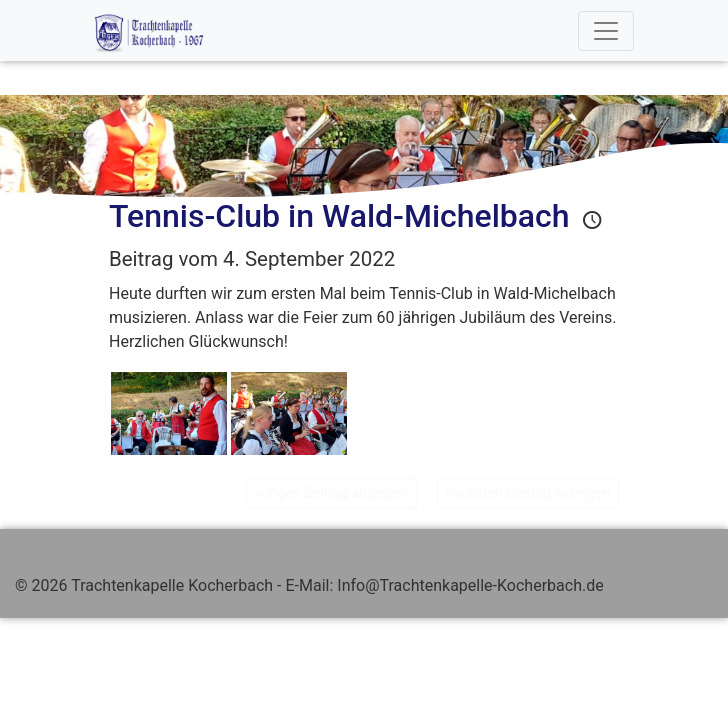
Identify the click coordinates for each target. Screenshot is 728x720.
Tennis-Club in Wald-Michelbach (339, 216)
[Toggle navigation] (606, 31)
